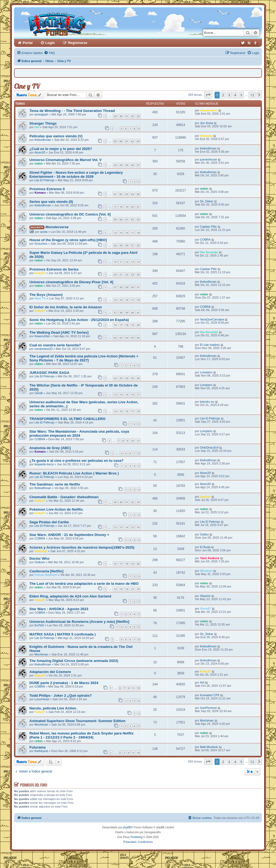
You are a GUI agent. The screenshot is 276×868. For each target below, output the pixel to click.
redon (39, 163)
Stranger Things (43, 123)
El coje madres (210, 345)
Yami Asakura (210, 558)
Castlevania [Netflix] (46, 571)
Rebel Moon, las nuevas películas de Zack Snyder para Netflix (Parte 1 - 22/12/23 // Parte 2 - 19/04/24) (81, 735)
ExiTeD (39, 625)
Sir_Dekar (207, 201)
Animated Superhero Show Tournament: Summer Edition (77, 721)
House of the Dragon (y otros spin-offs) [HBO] (68, 240)
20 (132, 207)
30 (121, 116)
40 (132, 312)
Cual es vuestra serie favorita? (55, 345)
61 (127, 141)
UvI (37, 127)
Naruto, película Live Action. (53, 708)
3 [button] (229, 95)
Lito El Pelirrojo (44, 180)
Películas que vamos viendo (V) (56, 136)
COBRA (205, 240)
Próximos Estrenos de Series (54, 269)
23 (115, 165)
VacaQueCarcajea (212, 319)
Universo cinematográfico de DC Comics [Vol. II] (70, 214)
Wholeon (206, 571)
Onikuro (40, 562)
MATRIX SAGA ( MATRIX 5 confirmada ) (63, 634)
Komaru (40, 193)
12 (127, 262)
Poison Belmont (46, 575)
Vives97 (206, 609)
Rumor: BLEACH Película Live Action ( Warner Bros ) (74, 473)
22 (127, 274)
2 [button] (223, 95)
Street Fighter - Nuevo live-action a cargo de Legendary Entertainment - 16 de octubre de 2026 (76, 175)
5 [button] (241, 95)
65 (138, 194)
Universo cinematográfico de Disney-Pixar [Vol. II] (71, 282)
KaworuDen (42, 336)
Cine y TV (27, 86)
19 (127, 207)
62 (132, 141)
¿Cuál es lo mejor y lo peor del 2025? (61, 149)
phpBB (127, 827)
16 (127, 233)
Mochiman (41, 654)
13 (132, 262)
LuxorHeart (42, 699)
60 (121, 141)
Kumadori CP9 (210, 695)
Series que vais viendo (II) (51, 202)
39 (127, 312)
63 (138, 141)
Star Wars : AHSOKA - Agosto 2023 (59, 609)
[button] (208, 95)
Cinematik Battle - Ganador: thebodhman (64, 497)
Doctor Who (39, 558)
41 (138, 312)
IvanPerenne (208, 708)
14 (115, 233)
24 (121, 165)
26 (132, 165)
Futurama (37, 747)
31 (127, 116)
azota (44, 232)
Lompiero (206, 372)
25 (127, 165)
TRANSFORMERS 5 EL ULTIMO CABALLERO (67, 419)
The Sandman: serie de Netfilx (55, 484)
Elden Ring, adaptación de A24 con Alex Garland (70, 596)
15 (121, 233)
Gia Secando (209, 252)
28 (115, 245)
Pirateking (136, 837)
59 (115, 141)
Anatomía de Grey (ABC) (50, 448)
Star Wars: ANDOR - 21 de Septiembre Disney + (69, 535)
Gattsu (204, 534)
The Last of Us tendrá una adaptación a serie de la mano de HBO (84, 584)
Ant (202, 682)
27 (138, 165)
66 (138, 338)
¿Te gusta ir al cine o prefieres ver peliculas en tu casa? (76, 461)
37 (115, 312)
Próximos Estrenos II (47, 189)
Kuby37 (40, 273)
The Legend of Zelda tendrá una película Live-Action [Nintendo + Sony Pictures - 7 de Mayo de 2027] (84, 358)
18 (121, 207)
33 (138, 116)
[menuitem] (49, 53)
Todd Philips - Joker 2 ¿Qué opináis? (61, 696)
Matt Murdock (209, 747)
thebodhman (43, 140)
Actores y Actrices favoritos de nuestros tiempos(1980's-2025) (82, 547)
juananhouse (208, 159)
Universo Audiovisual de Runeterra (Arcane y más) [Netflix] (79, 622)
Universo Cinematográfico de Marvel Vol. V (65, 160)
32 (132, 116)
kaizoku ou (207, 402)
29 (115, 116)
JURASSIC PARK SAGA (49, 373)
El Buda (205, 547)
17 (115, 207)
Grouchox (41, 244)
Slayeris (205, 596)
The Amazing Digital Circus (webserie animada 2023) (74, 661)
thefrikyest (41, 751)
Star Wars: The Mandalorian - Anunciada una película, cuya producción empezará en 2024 (79, 433)
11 (121, 262)
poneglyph (41, 114)
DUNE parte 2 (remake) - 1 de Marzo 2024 (64, 683)
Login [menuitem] (50, 43)
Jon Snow (206, 123)
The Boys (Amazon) (46, 295)
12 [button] (252, 95)
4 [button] (235, 95)
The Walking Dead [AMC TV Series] (59, 332)
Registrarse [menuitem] (78, 43)
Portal (28, 43)
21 (138, 207)
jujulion (205, 497)
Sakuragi (206, 136)
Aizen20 (40, 152)
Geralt (39, 393)
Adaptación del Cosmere (50, 672)
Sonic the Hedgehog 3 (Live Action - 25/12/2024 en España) (79, 320)
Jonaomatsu (209, 110)
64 (132, 194)
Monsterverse (57, 227)
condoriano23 (44, 349)
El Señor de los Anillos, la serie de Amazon (66, 307)
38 (121, 312)
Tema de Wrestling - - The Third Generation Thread (72, 111)
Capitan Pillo (208, 227)
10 (115, 262)
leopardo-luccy (44, 464)
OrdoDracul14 (209, 447)
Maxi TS (40, 298)
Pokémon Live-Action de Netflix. (57, 509)
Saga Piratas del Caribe (49, 522)
